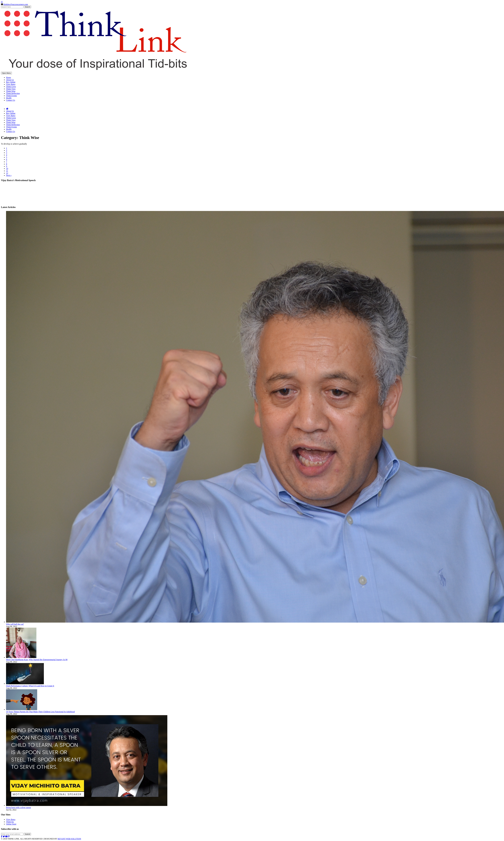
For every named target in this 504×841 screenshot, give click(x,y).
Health (9, 98)
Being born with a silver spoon (18, 808)
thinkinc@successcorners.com (16, 4)
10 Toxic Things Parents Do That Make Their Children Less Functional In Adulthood (40, 712)
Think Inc (10, 822)
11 (7, 171)
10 (7, 169)
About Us (10, 80)
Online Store (11, 824)
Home (9, 77)
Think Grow (11, 87)
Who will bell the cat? (15, 624)
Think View (11, 89)
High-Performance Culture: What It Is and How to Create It (30, 686)
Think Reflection (13, 93)
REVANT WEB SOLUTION (69, 839)
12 (7, 173)
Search (27, 7)
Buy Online (11, 82)
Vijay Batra (11, 84)
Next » (9, 175)
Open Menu (6, 73)
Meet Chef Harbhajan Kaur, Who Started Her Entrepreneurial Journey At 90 (37, 660)
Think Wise (11, 91)
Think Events (11, 96)
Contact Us (11, 100)
